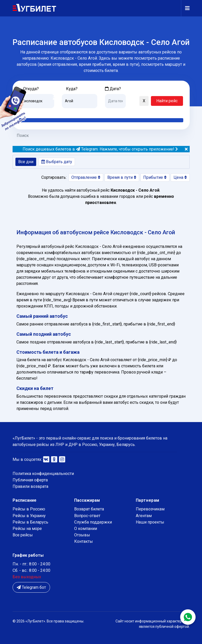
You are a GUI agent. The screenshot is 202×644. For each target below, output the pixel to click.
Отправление (86, 177)
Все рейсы (23, 535)
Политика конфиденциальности (43, 474)
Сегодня (113, 112)
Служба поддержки (93, 522)
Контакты (84, 541)
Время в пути (122, 177)
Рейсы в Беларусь (30, 522)
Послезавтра (148, 112)
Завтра (126, 112)
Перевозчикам (150, 509)
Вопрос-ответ (87, 516)
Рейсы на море (27, 529)
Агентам (144, 516)
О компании (86, 529)
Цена (180, 177)
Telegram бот (31, 587)
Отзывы (82, 535)
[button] (132, 101)
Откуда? (31, 89)
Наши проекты (150, 522)
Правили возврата (30, 486)
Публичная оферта (30, 480)
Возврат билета (89, 509)
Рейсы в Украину (29, 516)
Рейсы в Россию (29, 509)
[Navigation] (185, 8)
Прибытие (155, 177)
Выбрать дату (57, 162)
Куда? (72, 89)
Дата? (113, 89)
